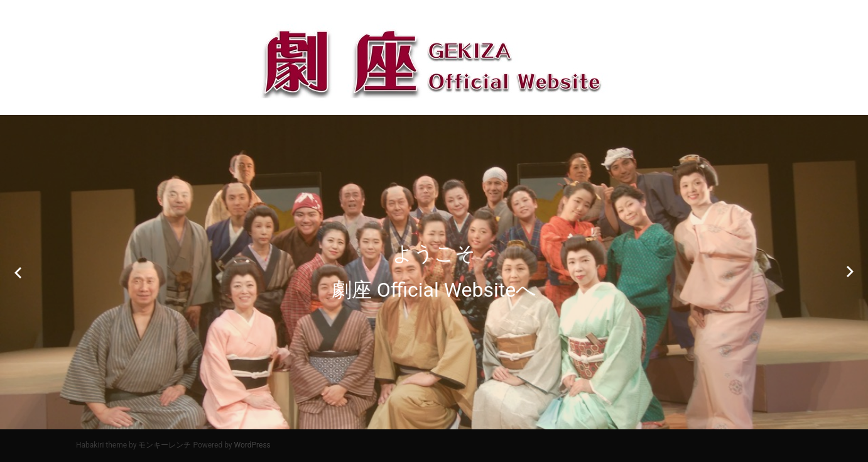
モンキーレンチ (165, 445)
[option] (434, 272)
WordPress (252, 445)
